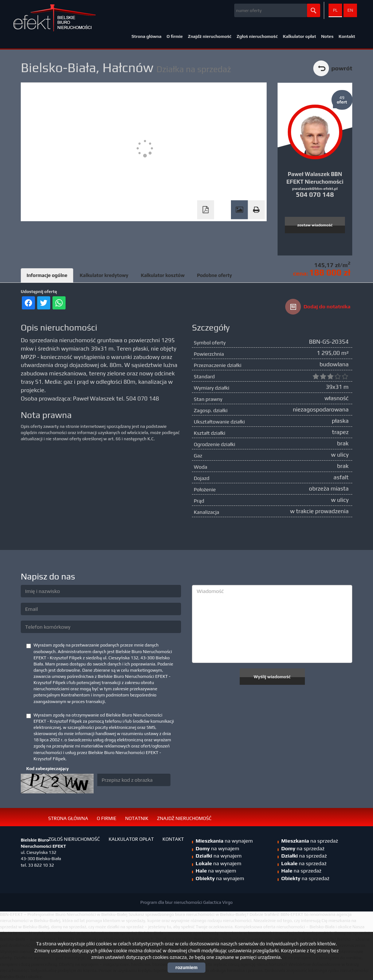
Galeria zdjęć (239, 210)
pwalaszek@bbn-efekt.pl (315, 188)
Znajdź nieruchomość (210, 36)
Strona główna (146, 36)
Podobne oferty (215, 275)
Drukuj (256, 210)
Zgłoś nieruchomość (257, 36)
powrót (342, 68)
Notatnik (137, 818)
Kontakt (347, 36)
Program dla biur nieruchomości (172, 902)
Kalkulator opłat (299, 36)
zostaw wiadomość (315, 225)
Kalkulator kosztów (162, 275)
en (350, 10)
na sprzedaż (310, 841)
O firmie (175, 36)
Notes (327, 36)
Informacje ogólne (47, 275)
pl (335, 10)
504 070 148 (315, 194)
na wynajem (219, 856)
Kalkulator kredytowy (104, 275)
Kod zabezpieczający (48, 769)
